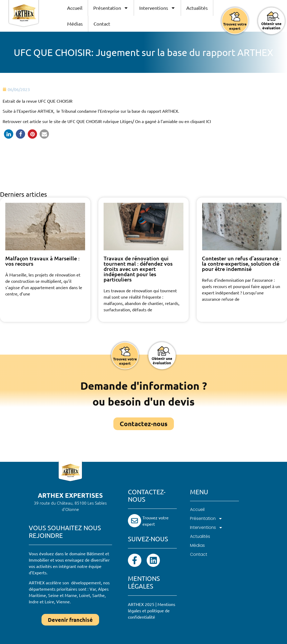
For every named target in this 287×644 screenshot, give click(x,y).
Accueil (75, 8)
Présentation (111, 8)
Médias (75, 24)
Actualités (197, 8)
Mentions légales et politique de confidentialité (152, 611)
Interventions (157, 8)
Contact (102, 24)
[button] (9, 134)
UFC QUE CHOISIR (85, 121)
